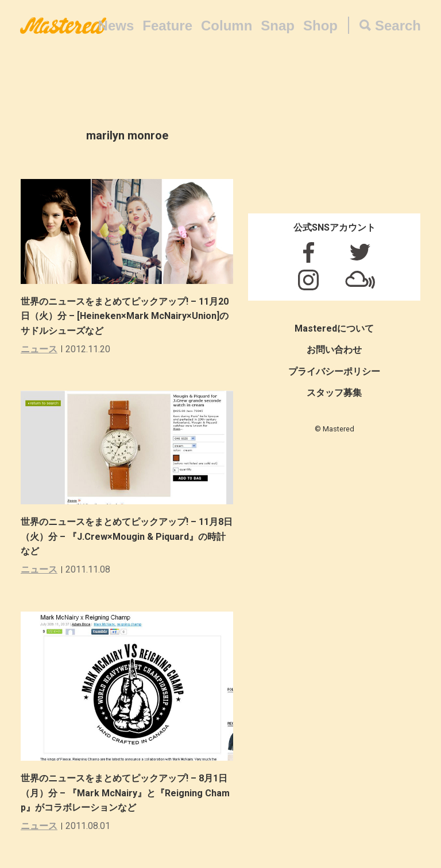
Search (398, 26)
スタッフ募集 (334, 393)
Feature (167, 26)
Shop (320, 26)
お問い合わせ (334, 350)
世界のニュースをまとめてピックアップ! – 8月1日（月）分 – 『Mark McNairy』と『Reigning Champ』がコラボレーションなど (125, 793)
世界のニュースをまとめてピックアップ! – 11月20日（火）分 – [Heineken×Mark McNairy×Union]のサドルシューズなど (125, 316)
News (116, 26)
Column (227, 26)
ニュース (39, 349)
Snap (278, 26)
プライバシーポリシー (334, 371)
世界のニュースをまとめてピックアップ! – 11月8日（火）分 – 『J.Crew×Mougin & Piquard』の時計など (127, 536)
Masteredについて (334, 328)
